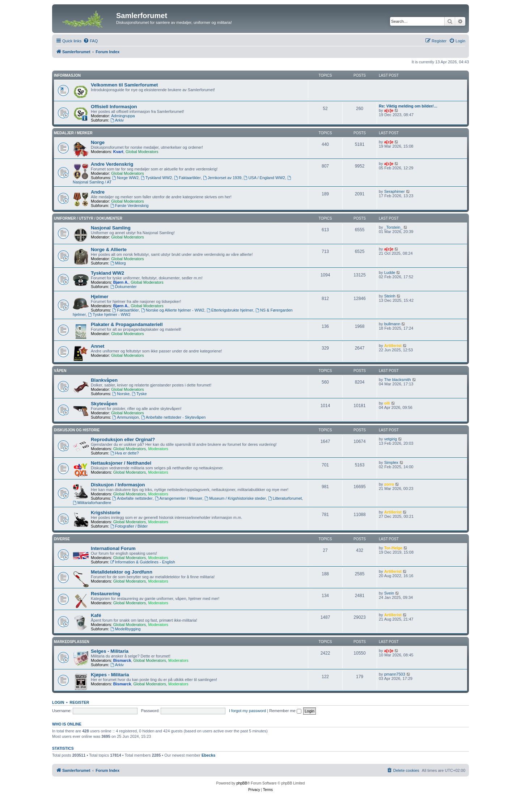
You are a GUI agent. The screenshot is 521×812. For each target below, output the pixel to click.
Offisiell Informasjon (114, 107)
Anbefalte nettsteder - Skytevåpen (173, 417)
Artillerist (393, 346)
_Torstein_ (393, 227)
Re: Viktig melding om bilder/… (408, 106)
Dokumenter (124, 287)
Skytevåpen (104, 404)
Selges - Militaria (110, 651)
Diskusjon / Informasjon (118, 485)
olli (387, 403)
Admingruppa (123, 116)
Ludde (390, 272)
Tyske (139, 394)
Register (80, 702)
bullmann (392, 324)
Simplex (391, 462)
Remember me (285, 711)
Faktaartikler (188, 178)
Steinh (390, 296)
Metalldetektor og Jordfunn (122, 572)
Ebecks (209, 755)
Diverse (62, 539)
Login (58, 702)
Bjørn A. (121, 282)
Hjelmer (99, 297)
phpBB (242, 783)
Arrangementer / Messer (179, 498)
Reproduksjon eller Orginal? (123, 439)
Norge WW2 (125, 178)
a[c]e (389, 110)
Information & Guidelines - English (143, 562)
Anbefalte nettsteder (132, 498)
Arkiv (117, 120)
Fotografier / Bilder (129, 526)
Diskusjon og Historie (77, 430)
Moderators (158, 449)
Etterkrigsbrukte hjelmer (230, 310)
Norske (121, 394)
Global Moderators (142, 152)
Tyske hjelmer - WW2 (109, 314)
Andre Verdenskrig (112, 164)
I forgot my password (247, 711)
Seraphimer (395, 191)
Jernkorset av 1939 (222, 178)
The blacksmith (398, 380)
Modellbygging (126, 629)
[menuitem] (90, 41)
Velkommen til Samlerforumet (124, 85)
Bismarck (122, 660)
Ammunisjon (125, 417)
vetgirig (391, 439)
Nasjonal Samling (111, 228)
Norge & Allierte (109, 249)
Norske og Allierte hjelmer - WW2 (173, 310)
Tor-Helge (393, 548)
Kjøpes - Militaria (110, 675)
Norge (98, 142)
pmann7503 (395, 674)
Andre (98, 192)
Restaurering (105, 594)
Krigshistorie (105, 513)
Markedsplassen (72, 642)
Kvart (118, 152)
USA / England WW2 (264, 178)
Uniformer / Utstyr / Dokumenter (88, 218)
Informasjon (67, 75)
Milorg (118, 263)
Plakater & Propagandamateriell (127, 324)
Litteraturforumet (285, 498)
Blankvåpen (104, 380)
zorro (389, 484)
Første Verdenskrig (130, 206)
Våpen (60, 371)
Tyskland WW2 (156, 178)
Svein (389, 593)
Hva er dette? (125, 453)
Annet (98, 346)
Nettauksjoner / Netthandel (121, 463)
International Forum (113, 548)
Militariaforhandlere (92, 503)
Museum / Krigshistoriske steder (235, 498)
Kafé (96, 615)
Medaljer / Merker (73, 133)
